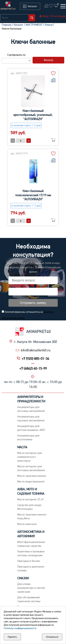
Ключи (49, 25)
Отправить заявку (33, 303)
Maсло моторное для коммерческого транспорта (30, 457)
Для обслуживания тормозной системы (29, 599)
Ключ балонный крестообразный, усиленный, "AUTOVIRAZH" (33, 115)
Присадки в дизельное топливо (31, 568)
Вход (45, 16)
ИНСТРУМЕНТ (34, 25)
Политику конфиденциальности (20, 628)
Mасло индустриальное (31, 481)
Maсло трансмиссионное (32, 476)
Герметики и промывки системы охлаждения (31, 553)
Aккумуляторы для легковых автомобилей (31, 409)
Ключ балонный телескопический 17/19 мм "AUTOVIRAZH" (33, 195)
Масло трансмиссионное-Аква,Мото (32, 516)
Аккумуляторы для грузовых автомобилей (31, 418)
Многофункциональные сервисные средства (31, 544)
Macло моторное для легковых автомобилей (31, 468)
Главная (7, 25)
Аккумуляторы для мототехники (28, 437)
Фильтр (48, 60)
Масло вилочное (27, 524)
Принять (12, 637)
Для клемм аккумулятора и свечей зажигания (31, 588)
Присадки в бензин (29, 561)
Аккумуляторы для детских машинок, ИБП (31, 428)
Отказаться (52, 637)
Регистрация (58, 16)
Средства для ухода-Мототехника (30, 507)
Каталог (18, 25)
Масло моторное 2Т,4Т (31, 499)
